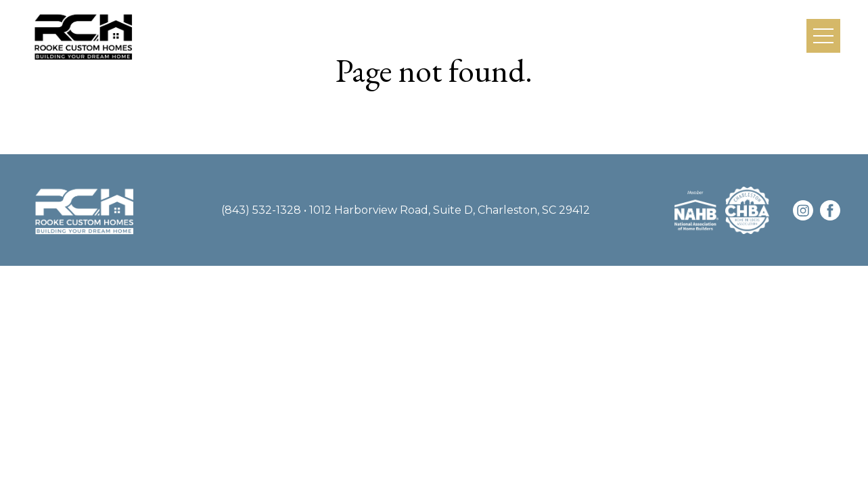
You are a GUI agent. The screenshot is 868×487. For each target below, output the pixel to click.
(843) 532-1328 (261, 210)
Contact (762, 35)
